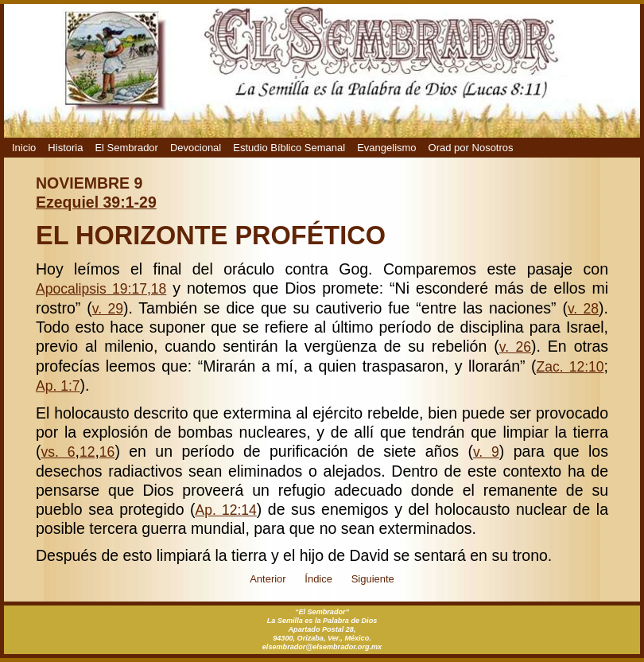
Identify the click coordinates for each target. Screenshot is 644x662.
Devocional (196, 148)
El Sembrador (126, 148)
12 (87, 452)
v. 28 (583, 309)
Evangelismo (386, 148)
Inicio (24, 148)
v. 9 (486, 452)
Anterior (268, 579)
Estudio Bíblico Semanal (289, 148)
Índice (318, 579)
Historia (65, 148)
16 (107, 452)
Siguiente (373, 579)
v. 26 (515, 347)
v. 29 (108, 309)
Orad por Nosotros (471, 148)
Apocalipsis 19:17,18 (101, 289)
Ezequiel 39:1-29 (96, 202)
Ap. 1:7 (58, 386)
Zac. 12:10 (570, 367)
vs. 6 (58, 452)
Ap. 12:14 (226, 510)
